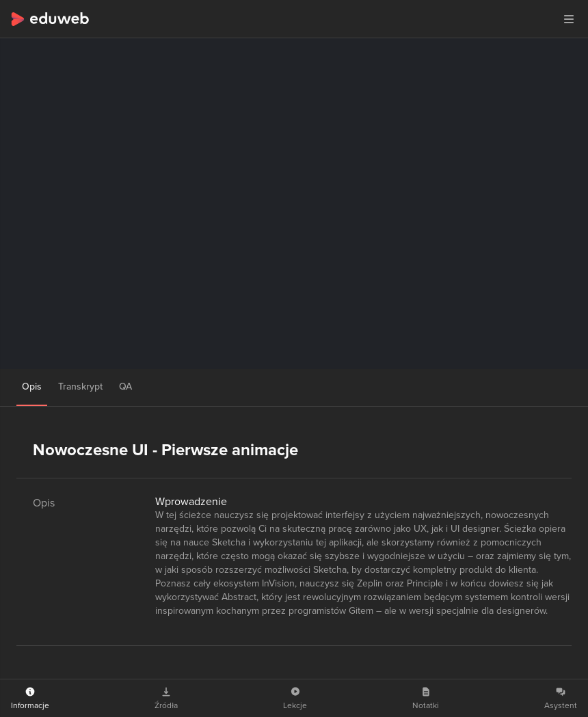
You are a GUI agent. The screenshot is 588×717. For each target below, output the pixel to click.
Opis (32, 387)
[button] (569, 19)
